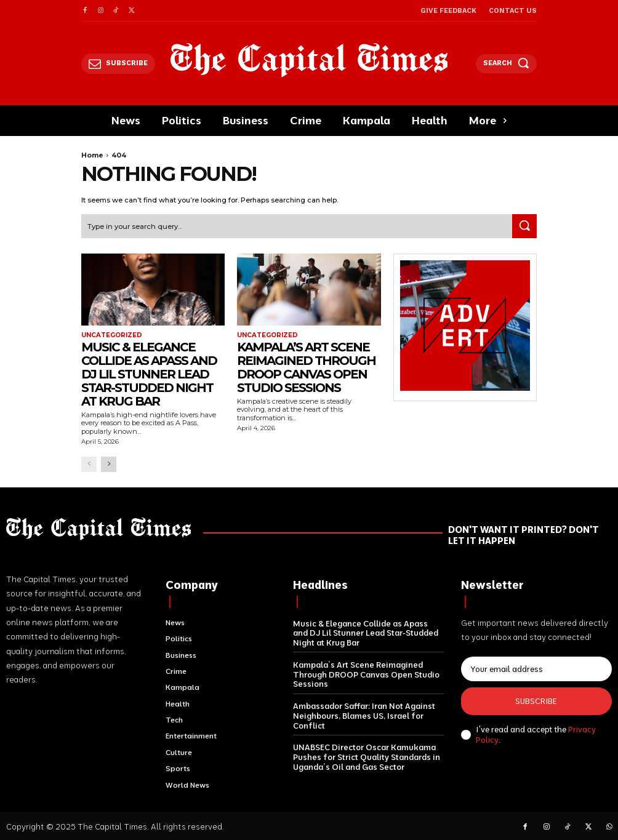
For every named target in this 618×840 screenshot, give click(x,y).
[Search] (524, 226)
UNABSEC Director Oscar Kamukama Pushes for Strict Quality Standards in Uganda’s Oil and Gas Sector (367, 756)
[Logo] (309, 60)
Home (92, 155)
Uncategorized (112, 335)
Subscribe (536, 701)
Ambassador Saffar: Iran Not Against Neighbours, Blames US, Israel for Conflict (364, 715)
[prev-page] (89, 464)
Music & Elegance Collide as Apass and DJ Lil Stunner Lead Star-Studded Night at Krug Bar (149, 374)
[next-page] (109, 464)
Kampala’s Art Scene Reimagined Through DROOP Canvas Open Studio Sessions (306, 367)
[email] (536, 669)
